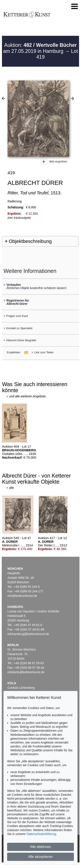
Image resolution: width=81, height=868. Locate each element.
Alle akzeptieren (41, 857)
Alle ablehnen (40, 847)
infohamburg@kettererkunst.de (28, 634)
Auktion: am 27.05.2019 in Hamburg (40, 48)
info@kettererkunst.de (22, 596)
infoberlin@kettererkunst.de (26, 672)
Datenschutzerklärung (41, 834)
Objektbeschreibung (30, 241)
